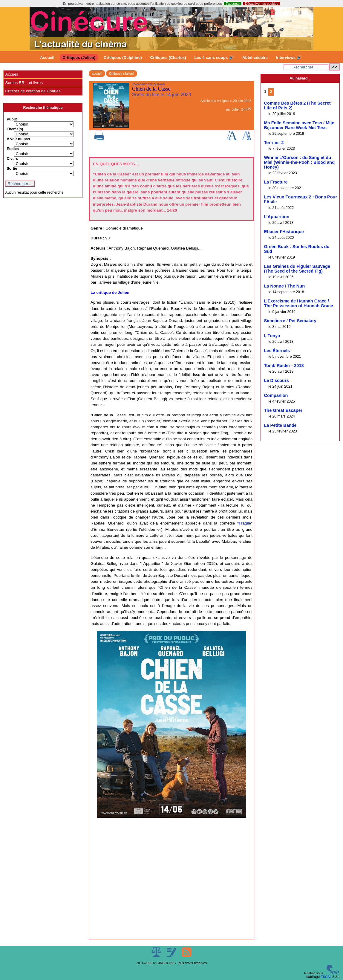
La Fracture (276, 182)
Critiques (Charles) (168, 58)
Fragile (245, 523)
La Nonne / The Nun (284, 286)
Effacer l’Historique (284, 232)
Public (12, 119)
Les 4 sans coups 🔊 (214, 58)
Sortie (12, 169)
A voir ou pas (18, 139)
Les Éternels (277, 351)
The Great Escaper (283, 410)
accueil (97, 74)
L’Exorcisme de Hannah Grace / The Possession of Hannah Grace (298, 303)
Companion (276, 395)
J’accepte (233, 4)
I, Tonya (272, 336)
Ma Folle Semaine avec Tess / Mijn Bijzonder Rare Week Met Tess (299, 125)
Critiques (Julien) (79, 58)
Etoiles (13, 149)
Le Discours (276, 380)
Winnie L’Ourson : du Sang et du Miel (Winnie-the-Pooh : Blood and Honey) (299, 162)
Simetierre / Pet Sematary (290, 321)
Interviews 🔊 (289, 58)
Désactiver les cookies (262, 4)
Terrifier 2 (274, 143)
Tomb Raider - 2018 (284, 366)
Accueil (47, 58)
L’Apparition (277, 217)
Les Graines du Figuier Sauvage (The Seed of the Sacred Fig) (297, 269)
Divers (12, 159)
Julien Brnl (239, 109)
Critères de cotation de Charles (33, 91)
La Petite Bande (280, 425)
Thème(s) (15, 129)
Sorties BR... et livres (24, 83)
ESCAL (326, 977)
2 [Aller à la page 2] (271, 92)
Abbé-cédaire (255, 58)
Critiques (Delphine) (123, 58)
